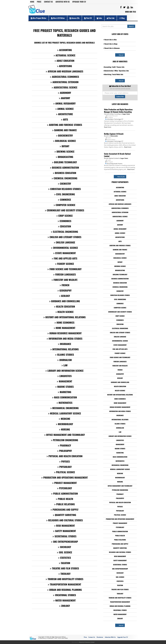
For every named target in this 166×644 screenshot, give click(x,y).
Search (131, 26)
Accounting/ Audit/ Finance (115, 164)
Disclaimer (100, 637)
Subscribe (120, 96)
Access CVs (75, 18)
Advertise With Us (63, 2)
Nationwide (114, 136)
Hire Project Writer (39, 18)
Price (39, 2)
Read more (108, 127)
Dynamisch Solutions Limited (87, 642)
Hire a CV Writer (58, 18)
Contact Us (48, 2)
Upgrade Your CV (79, 2)
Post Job (111, 18)
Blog (122, 18)
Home (32, 2)
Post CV (88, 18)
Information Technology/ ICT (115, 119)
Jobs (99, 18)
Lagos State (126, 114)
